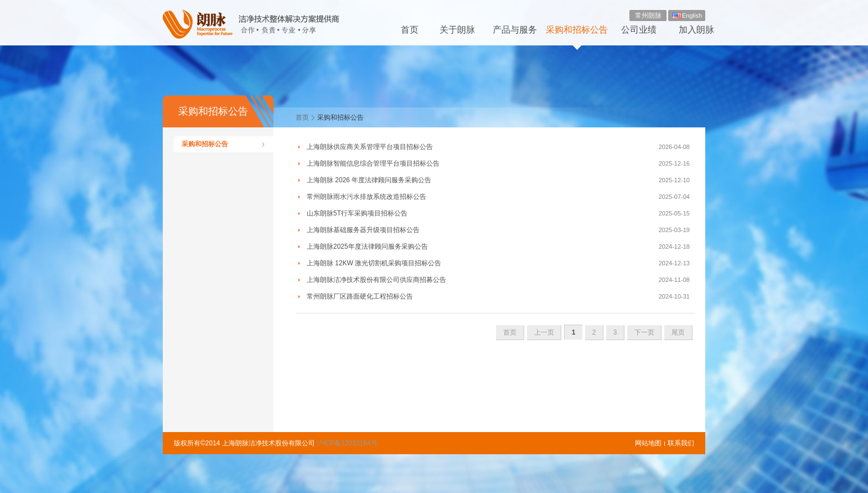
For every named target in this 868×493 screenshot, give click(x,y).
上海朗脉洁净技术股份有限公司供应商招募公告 (376, 280)
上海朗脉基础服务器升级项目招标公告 (363, 230)
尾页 (678, 332)
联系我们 (681, 443)
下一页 (644, 332)
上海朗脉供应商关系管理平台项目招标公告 (370, 147)
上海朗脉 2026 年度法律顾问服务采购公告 (369, 180)
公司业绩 (639, 30)
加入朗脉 (696, 30)
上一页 (544, 332)
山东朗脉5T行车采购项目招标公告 (357, 213)
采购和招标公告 (577, 30)
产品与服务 (515, 30)
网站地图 (648, 443)
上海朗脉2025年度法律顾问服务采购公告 (367, 247)
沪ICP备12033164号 (347, 443)
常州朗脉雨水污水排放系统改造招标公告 (366, 197)
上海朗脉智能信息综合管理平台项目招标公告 (373, 163)
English (692, 16)
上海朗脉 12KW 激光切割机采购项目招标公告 (374, 263)
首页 (410, 30)
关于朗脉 (457, 30)
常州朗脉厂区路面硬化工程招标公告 (360, 296)
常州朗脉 (648, 16)
